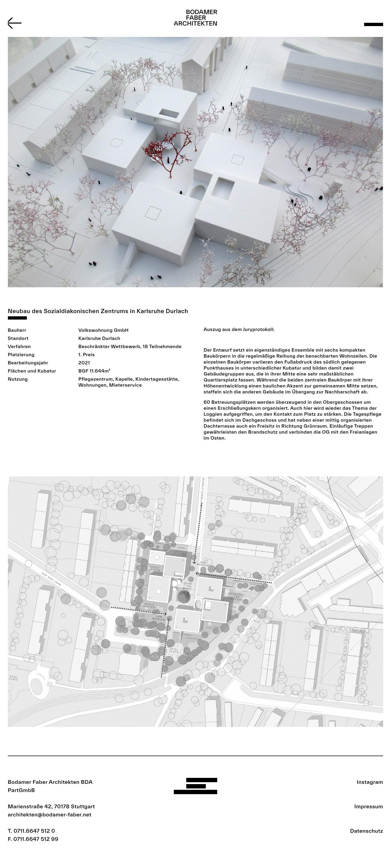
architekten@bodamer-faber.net (50, 815)
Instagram (370, 782)
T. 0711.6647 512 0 (31, 831)
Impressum (369, 806)
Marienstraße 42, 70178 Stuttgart (51, 806)
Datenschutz (367, 831)
